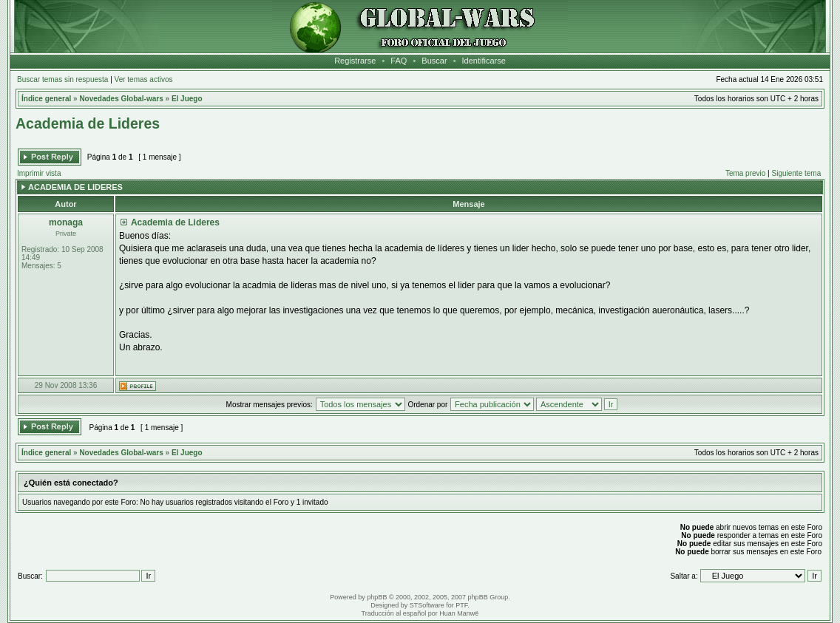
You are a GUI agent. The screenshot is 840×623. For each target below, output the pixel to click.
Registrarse (355, 61)
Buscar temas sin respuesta (62, 79)
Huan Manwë (459, 613)
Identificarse (484, 61)
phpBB (377, 597)
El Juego (187, 99)
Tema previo (745, 173)
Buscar (434, 61)
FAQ (399, 61)
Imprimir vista (39, 173)
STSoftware (427, 605)
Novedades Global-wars (121, 99)
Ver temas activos (144, 79)
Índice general (46, 99)
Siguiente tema (797, 173)
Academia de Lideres (88, 123)
